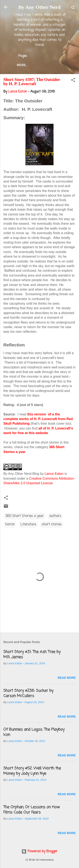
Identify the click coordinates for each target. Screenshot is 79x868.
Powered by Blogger (39, 851)
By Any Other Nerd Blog (21, 474)
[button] (73, 81)
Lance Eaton (54, 474)
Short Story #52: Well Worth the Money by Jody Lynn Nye (32, 771)
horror (10, 525)
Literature (28, 525)
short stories (52, 525)
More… (23, 65)
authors (55, 516)
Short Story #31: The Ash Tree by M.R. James (32, 655)
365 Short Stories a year (24, 516)
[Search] (73, 8)
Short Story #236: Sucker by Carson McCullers (28, 693)
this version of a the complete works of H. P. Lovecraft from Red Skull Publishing (38, 419)
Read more (67, 678)
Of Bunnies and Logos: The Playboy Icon (34, 732)
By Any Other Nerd (39, 7)
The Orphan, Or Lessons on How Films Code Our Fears (32, 810)
